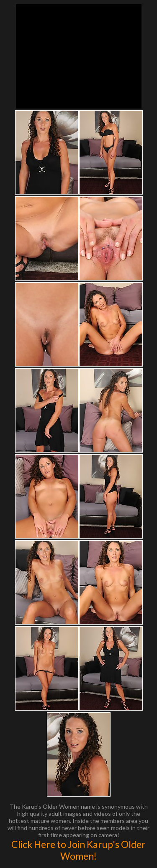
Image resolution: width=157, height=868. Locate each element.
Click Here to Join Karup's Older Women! (78, 850)
